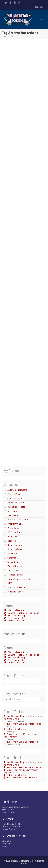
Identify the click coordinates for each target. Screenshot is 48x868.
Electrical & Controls (17, 610)
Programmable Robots (18, 520)
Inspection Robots (16, 507)
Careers (6, 846)
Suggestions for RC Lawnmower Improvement (21, 735)
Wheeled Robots (15, 592)
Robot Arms (13, 536)
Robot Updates (15, 549)
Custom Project (15, 494)
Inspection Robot (16, 503)
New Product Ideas (17, 618)
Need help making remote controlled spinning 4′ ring (23, 717)
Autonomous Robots (17, 490)
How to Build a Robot (12, 824)
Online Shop (8, 812)
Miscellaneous (14, 511)
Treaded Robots (15, 575)
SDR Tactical (8, 809)
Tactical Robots (15, 566)
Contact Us (7, 841)
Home (4, 36)
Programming (14, 524)
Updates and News (17, 587)
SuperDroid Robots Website (15, 807)
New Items (13, 515)
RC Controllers (15, 532)
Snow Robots (14, 562)
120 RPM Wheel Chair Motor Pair (23, 742)
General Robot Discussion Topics (23, 613)
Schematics (13, 558)
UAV (9, 583)
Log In (40, 7)
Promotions (13, 528)
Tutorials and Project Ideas (20, 579)
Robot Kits (12, 541)
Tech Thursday (15, 570)
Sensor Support (10, 829)
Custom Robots (15, 498)
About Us (6, 843)
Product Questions (16, 621)
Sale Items (13, 553)
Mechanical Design (17, 615)
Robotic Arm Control (17, 729)
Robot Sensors (15, 545)
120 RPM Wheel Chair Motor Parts (24, 724)
